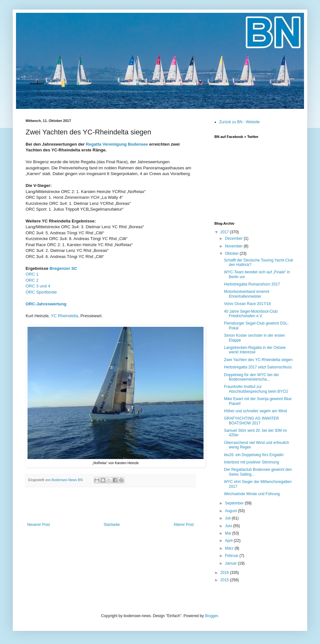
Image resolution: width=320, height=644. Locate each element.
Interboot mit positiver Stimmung (252, 462)
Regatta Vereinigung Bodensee (117, 144)
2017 (225, 232)
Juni (229, 526)
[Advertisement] (110, 505)
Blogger (211, 616)
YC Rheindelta (64, 316)
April (229, 541)
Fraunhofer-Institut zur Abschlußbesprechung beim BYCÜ (256, 389)
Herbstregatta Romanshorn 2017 (252, 284)
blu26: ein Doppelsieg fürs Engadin (254, 455)
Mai (229, 533)
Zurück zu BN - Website (239, 122)
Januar (231, 563)
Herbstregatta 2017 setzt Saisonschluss (258, 367)
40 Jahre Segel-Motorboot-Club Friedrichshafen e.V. (251, 314)
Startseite (112, 525)
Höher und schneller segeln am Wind (256, 411)
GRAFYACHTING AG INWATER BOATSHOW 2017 (252, 421)
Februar (232, 556)
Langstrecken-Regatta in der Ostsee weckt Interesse (255, 350)
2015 (225, 580)
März (230, 548)
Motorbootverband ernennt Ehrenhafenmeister (247, 294)
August (232, 511)
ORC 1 (32, 274)
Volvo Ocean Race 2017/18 (247, 304)
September (235, 503)
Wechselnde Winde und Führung (252, 494)
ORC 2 (32, 280)
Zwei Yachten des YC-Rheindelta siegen (258, 360)
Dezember (234, 238)
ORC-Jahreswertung (46, 304)
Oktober (232, 254)
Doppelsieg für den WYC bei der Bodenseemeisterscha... (252, 377)
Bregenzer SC (63, 268)
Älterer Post (184, 525)
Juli (228, 518)
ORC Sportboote (41, 292)
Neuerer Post (39, 525)
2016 (225, 573)
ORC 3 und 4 (38, 286)
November (234, 246)
